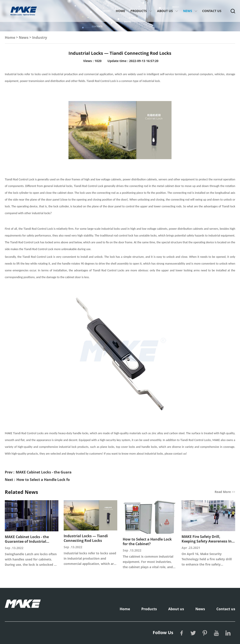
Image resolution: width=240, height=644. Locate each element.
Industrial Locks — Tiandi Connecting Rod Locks (86, 538)
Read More (225, 492)
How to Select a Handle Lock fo (43, 480)
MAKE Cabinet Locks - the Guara (44, 472)
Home (120, 11)
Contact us (212, 11)
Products (139, 11)
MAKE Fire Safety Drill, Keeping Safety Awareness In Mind (207, 539)
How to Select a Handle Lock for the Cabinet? (147, 542)
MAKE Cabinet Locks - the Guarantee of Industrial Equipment (27, 539)
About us (165, 11)
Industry (40, 37)
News (188, 11)
